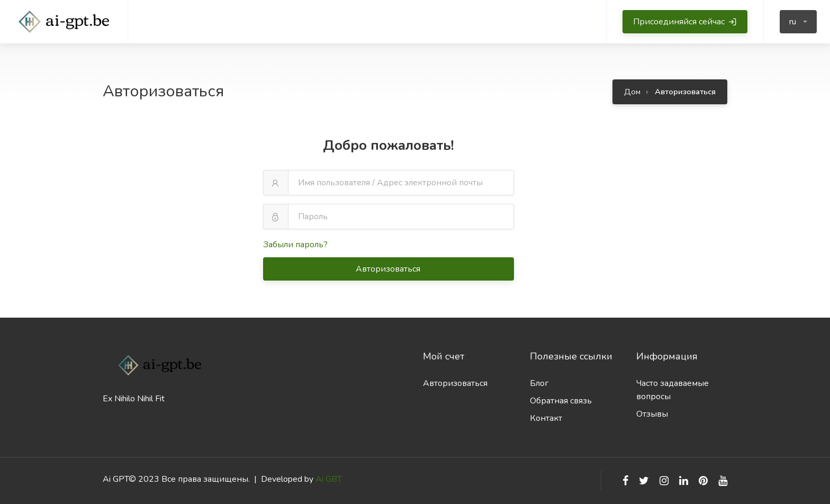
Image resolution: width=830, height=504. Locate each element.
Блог (539, 383)
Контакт (546, 418)
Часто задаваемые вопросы (673, 390)
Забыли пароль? (295, 245)
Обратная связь (561, 401)
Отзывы (652, 414)
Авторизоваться (389, 269)
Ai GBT (329, 479)
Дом (632, 92)
